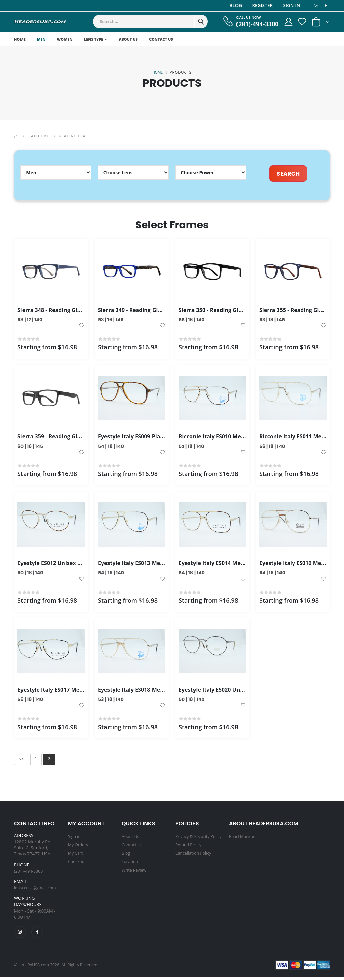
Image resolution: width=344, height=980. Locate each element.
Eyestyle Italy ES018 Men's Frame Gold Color (161, 691)
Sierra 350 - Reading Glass (215, 311)
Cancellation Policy (195, 862)
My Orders (79, 846)
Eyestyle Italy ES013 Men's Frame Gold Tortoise (165, 564)
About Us (128, 39)
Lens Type (94, 39)
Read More (243, 838)
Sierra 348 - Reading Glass (54, 311)
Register (261, 5)
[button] (321, 23)
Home (20, 39)
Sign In (290, 5)
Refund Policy (189, 854)
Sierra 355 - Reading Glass (296, 311)
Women (65, 39)
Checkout (77, 862)
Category (39, 136)
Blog (235, 5)
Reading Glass (77, 136)
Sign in (75, 838)
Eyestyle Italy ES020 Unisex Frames (229, 691)
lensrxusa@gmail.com (37, 890)
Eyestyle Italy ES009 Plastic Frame (146, 438)
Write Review (135, 871)
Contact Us (161, 39)
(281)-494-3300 (252, 24)
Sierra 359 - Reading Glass (54, 438)
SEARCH (288, 174)
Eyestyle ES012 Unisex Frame (59, 564)
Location (130, 862)
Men (41, 39)
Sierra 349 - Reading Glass (135, 311)
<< (22, 761)
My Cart (76, 854)
